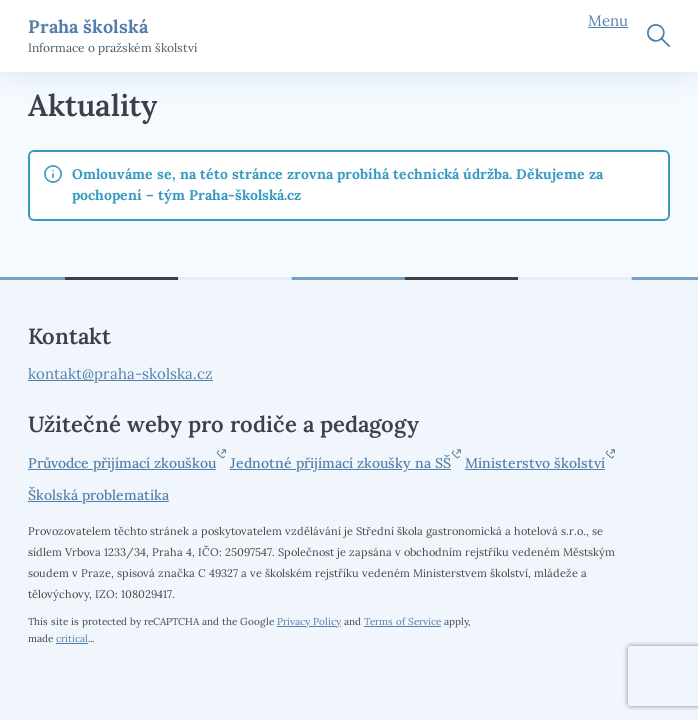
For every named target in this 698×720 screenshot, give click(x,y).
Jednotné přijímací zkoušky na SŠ (340, 463)
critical (72, 638)
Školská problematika (98, 495)
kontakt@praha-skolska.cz (120, 373)
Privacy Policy (309, 621)
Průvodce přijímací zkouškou (122, 463)
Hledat (658, 35)
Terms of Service (402, 621)
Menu (608, 20)
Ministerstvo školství (535, 463)
